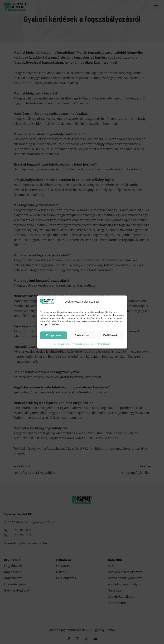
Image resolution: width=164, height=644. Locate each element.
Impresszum (104, 344)
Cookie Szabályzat (63, 344)
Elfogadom (53, 335)
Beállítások (110, 335)
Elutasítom (82, 335)
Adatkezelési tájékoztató (85, 344)
